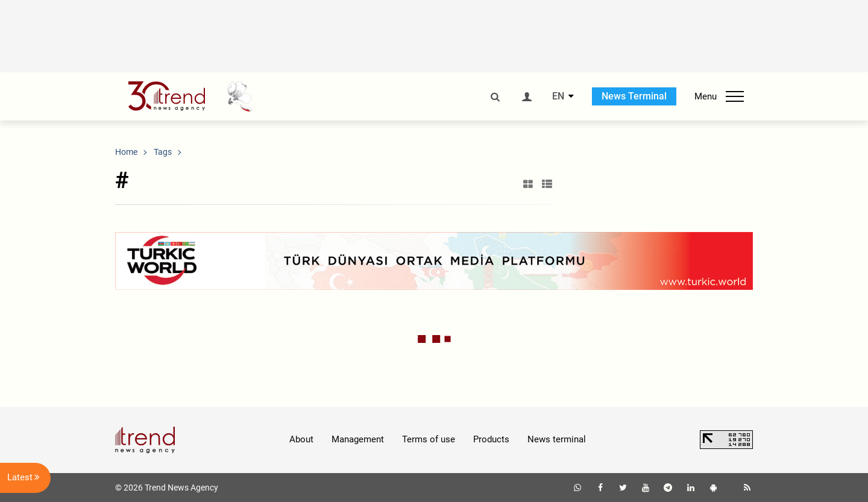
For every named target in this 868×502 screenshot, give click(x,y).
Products (491, 439)
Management (358, 439)
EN (558, 96)
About (301, 439)
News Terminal (634, 96)
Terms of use (429, 439)
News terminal (557, 439)
